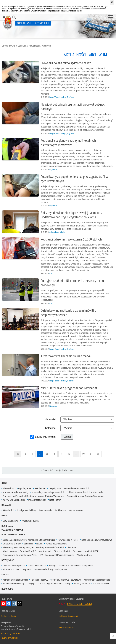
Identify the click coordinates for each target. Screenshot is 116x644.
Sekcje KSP (40, 488)
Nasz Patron (55, 500)
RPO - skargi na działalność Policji (54, 584)
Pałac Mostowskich (37, 500)
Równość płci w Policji (68, 540)
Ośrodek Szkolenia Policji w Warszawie (85, 496)
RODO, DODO (7, 589)
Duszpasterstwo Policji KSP (86, 551)
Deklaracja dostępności (14, 566)
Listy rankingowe (11, 521)
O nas (4, 483)
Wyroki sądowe (76, 510)
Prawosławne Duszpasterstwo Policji (20, 555)
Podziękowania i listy (26, 510)
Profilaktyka (60, 510)
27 (84, 454)
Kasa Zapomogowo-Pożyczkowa (97, 540)
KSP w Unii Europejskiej (14, 500)
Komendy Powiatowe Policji (16, 492)
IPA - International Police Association (57, 555)
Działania (22, 46)
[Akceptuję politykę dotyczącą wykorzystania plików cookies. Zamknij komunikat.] (112, 2)
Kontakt (6, 574)
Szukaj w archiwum (45, 437)
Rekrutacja (7, 526)
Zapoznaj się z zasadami (11, 633)
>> (97, 453)
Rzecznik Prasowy (39, 580)
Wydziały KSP (25, 488)
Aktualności (34, 46)
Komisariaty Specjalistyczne (97, 580)
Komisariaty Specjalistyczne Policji (48, 492)
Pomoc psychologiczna (56, 544)
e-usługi (52, 566)
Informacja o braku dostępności (17, 569)
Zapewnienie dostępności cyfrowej (51, 569)
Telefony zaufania (81, 584)
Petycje (31, 584)
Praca (4, 516)
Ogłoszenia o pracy (12, 544)
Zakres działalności (36, 566)
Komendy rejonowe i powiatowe (66, 580)
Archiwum (47, 46)
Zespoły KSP (55, 488)
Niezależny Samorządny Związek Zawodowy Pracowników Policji (33, 547)
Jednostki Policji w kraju (14, 584)
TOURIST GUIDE (101, 584)
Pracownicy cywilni (30, 521)
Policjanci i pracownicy (13, 535)
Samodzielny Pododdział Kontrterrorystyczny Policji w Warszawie (33, 496)
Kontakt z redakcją (8, 616)
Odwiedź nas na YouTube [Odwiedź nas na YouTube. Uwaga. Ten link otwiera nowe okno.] (3, 604)
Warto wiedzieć (84, 555)
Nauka (39, 544)
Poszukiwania (45, 510)
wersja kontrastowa (67, 627)
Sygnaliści (28, 544)
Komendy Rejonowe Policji (76, 488)
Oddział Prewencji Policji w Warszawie (85, 492)
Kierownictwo (9, 488)
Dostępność (8, 560)
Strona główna (9, 46)
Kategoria (51, 428)
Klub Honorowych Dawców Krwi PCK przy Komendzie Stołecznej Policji (36, 551)
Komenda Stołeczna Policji (15, 580)
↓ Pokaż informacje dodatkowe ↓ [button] (58, 470)
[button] (110, 18)
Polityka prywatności (9, 638)
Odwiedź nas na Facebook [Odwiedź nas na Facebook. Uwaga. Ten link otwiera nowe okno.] (9, 604)
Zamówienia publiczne (12, 530)
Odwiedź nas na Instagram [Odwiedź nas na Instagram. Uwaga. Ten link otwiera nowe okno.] (14, 604)
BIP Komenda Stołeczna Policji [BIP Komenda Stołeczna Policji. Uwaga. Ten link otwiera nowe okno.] (80, 604)
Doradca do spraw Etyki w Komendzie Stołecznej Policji (29, 540)
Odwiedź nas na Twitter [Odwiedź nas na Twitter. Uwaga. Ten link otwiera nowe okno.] (20, 604)
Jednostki (50, 419)
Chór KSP (71, 547)
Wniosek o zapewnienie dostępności (76, 566)
